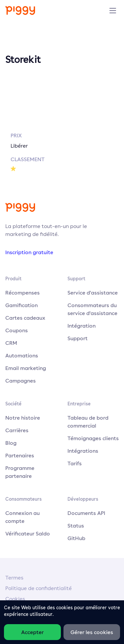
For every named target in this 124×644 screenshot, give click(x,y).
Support (78, 338)
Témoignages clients (93, 438)
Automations (22, 355)
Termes (14, 578)
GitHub (76, 538)
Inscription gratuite (29, 252)
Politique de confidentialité (39, 588)
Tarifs (75, 463)
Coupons (17, 330)
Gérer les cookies (92, 632)
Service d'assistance (93, 293)
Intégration (82, 326)
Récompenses (22, 293)
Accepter (32, 632)
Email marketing (26, 368)
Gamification (21, 305)
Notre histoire (23, 418)
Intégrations (83, 451)
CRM (11, 343)
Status (76, 526)
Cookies (15, 599)
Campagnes (21, 381)
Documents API (86, 513)
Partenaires (20, 455)
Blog (11, 443)
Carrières (17, 430)
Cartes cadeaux (25, 318)
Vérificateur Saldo (28, 533)
